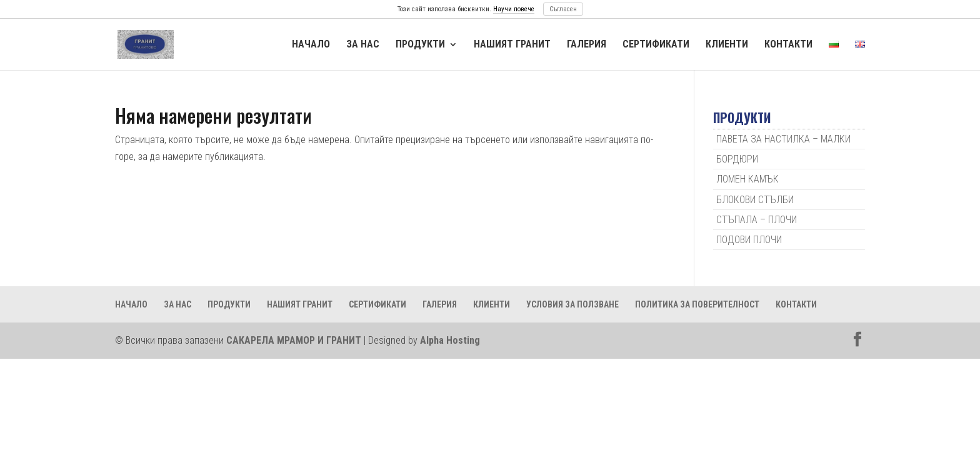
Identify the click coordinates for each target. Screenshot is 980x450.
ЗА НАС (363, 45)
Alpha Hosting (450, 340)
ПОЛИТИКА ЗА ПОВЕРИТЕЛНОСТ (697, 304)
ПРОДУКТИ (420, 45)
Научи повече (514, 9)
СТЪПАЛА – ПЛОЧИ (757, 220)
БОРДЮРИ (737, 159)
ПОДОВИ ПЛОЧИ (749, 240)
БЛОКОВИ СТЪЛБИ (755, 200)
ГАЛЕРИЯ (587, 45)
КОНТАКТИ (788, 45)
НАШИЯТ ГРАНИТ (512, 45)
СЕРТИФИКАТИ (656, 45)
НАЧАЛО (311, 45)
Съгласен (563, 9)
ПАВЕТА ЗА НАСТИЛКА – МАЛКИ (783, 139)
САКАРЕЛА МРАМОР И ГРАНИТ (294, 340)
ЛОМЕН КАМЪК (747, 179)
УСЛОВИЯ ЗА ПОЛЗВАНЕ (572, 304)
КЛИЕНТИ (727, 45)
